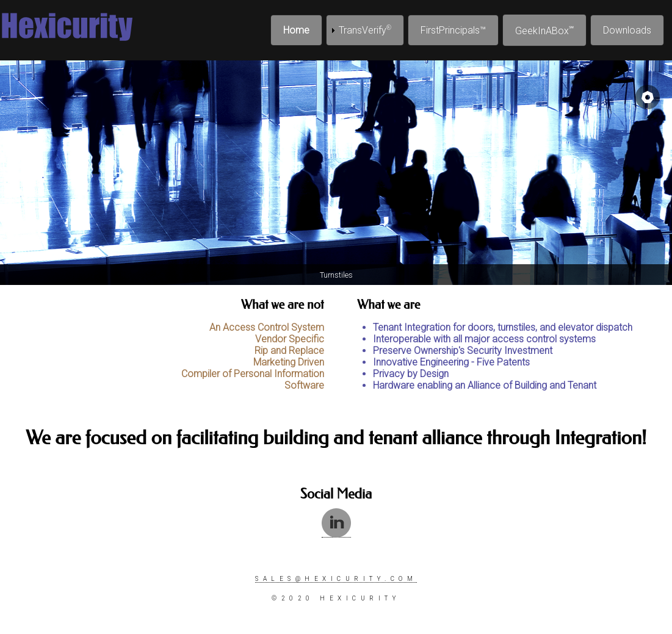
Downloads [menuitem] (627, 30)
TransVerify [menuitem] (365, 30)
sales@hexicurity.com (336, 579)
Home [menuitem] (296, 30)
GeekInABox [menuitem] (544, 31)
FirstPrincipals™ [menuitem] (453, 30)
